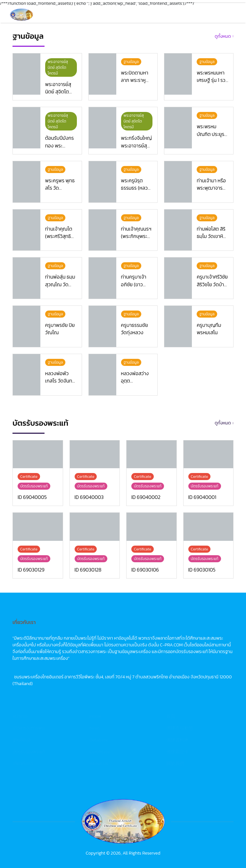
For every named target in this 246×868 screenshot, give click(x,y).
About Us (99, 765)
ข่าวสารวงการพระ (29, 730)
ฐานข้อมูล (22, 742)
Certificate (100, 753)
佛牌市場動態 (180, 730)
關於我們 (175, 765)
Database (99, 742)
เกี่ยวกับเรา (23, 765)
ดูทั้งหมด (223, 36)
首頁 (171, 718)
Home (95, 718)
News (95, 730)
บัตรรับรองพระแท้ (29, 753)
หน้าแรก (20, 718)
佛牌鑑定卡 (177, 753)
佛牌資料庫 (177, 742)
